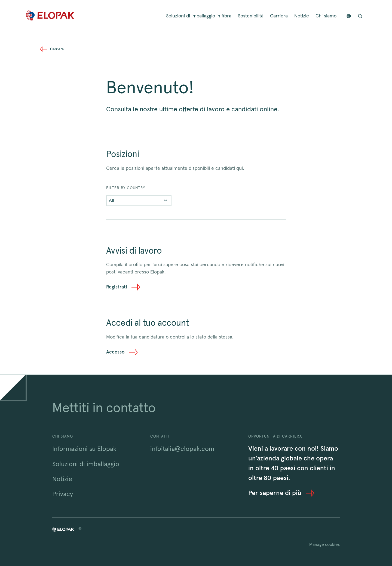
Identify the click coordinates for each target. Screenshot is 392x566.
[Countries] (349, 16)
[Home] (50, 16)
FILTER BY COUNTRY (126, 188)
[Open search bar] (360, 16)
